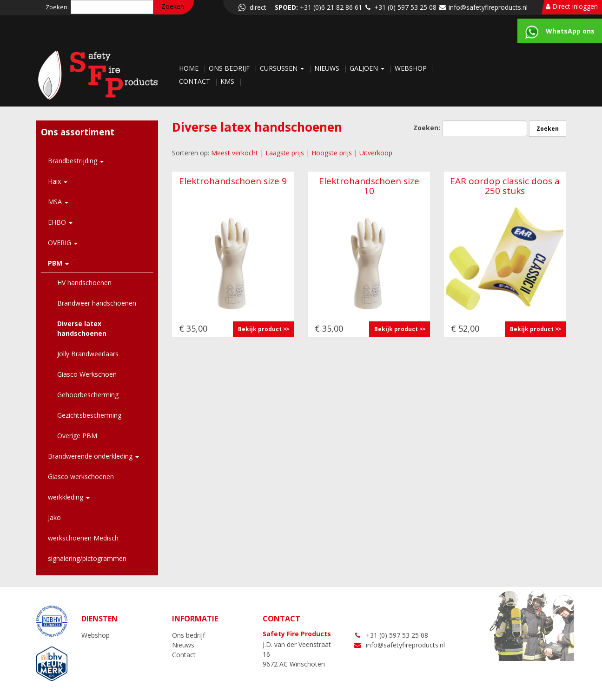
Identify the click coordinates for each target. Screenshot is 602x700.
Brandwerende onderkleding (93, 456)
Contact (195, 81)
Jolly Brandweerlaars (88, 354)
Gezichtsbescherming (89, 415)
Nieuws (328, 68)
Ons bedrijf (230, 68)
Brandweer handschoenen (97, 303)
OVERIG (63, 243)
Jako (54, 517)
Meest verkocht (235, 153)
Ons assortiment (78, 132)
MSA (58, 202)
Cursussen (283, 68)
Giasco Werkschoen (87, 374)
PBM (58, 263)
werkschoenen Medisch (83, 538)
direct (251, 7)
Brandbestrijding (76, 161)
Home (190, 68)
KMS (228, 81)
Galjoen (368, 68)
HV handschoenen (84, 283)
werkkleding (69, 497)
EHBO (60, 222)
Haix (58, 181)
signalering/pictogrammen (87, 558)
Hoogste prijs (332, 153)
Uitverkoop (376, 153)
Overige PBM (77, 436)
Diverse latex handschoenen (82, 328)
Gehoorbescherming (88, 395)
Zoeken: (57, 7)
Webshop (412, 68)
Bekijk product (260, 329)
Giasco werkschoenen (81, 477)
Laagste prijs (285, 153)
